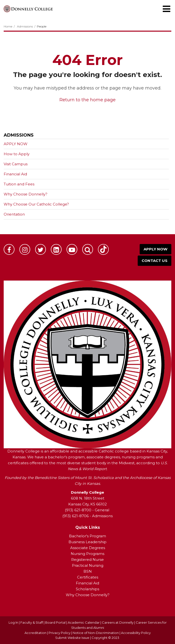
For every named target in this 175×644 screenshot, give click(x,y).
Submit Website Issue (72, 638)
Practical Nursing (88, 565)
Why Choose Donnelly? (26, 194)
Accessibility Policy (136, 633)
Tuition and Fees (19, 184)
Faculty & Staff (32, 622)
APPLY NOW (16, 144)
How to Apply (17, 154)
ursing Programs (89, 554)
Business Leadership (87, 542)
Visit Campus (16, 164)
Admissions (25, 26)
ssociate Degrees (89, 548)
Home (8, 26)
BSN (88, 571)
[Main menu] (166, 9)
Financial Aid (15, 174)
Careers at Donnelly (118, 622)
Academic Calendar (84, 622)
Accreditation (36, 633)
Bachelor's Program (87, 536)
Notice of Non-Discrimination (96, 633)
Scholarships (87, 589)
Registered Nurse (87, 560)
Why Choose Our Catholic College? (36, 204)
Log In (13, 622)
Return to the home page (87, 100)
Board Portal (55, 622)
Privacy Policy (60, 633)
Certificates (88, 577)
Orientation (14, 214)
